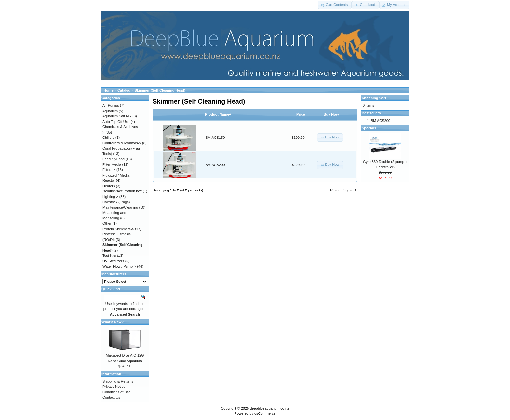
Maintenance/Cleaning (120, 207)
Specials (369, 128)
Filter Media (112, 164)
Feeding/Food (114, 159)
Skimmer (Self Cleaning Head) (160, 90)
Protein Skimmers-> (118, 229)
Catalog (124, 90)
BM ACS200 (215, 165)
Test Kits (109, 256)
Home (108, 90)
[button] (335, 5)
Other (107, 223)
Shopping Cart (374, 98)
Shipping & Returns (118, 381)
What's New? (113, 322)
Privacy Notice (114, 387)
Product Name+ (218, 114)
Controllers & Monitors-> (122, 143)
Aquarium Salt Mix (117, 116)
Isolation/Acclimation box (122, 191)
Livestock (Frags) (116, 202)
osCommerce (265, 413)
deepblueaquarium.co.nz (269, 408)
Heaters (109, 186)
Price (301, 114)
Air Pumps (111, 105)
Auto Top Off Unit (116, 122)
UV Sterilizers (113, 261)
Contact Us (111, 397)
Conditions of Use (117, 392)
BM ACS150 (215, 138)
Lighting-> (110, 197)
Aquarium (110, 111)
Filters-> (109, 170)
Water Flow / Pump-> (119, 266)
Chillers (108, 138)
